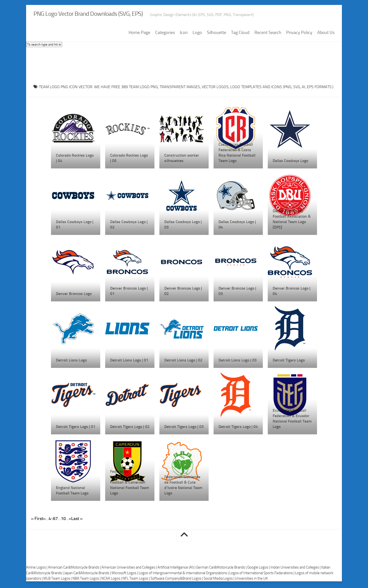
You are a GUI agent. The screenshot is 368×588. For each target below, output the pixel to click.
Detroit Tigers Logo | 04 (238, 428)
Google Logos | (259, 569)
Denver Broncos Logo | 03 (237, 293)
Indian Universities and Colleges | (296, 569)
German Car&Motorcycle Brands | (222, 569)
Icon (184, 34)
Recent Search (268, 34)
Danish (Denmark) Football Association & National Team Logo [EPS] (292, 221)
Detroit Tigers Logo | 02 (130, 428)
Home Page (139, 34)
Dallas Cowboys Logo (290, 162)
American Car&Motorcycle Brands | (75, 569)
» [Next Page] (70, 520)
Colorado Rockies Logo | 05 (129, 160)
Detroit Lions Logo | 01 (129, 362)
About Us (326, 34)
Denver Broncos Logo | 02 (183, 293)
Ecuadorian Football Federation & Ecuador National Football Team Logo (292, 420)
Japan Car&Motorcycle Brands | (88, 575)
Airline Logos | (37, 569)
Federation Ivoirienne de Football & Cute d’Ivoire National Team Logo (183, 487)
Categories (165, 34)
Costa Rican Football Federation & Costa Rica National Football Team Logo (237, 154)
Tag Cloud (240, 34)
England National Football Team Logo (72, 492)
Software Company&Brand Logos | (177, 580)
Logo (197, 34)
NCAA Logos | (112, 580)
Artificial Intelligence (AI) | (177, 569)
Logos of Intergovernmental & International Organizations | (184, 575)
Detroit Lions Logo (71, 362)
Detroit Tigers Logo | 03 (184, 428)
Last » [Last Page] (77, 520)
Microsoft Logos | (125, 575)
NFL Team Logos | (136, 580)
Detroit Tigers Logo (289, 362)
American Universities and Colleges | (129, 569)
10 (63, 520)
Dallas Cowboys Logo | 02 (129, 226)
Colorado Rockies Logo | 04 (75, 160)
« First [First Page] (37, 520)
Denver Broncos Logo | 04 (292, 293)
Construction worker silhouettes (182, 160)
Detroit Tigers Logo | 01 (76, 428)
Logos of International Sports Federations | (262, 575)
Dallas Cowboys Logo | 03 (183, 226)
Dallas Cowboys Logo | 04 (237, 226)
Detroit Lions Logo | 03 (238, 362)
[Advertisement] (184, 66)
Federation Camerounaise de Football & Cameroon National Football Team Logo (130, 484)
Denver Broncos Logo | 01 (129, 293)
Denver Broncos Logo (74, 295)
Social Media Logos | (219, 580)
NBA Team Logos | (87, 580)
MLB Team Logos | (58, 580)
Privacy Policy (299, 34)
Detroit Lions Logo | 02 (183, 362)
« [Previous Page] (44, 520)
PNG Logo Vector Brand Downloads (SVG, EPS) (116, 15)
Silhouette (217, 34)
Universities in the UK (251, 580)
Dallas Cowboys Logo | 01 (75, 226)
